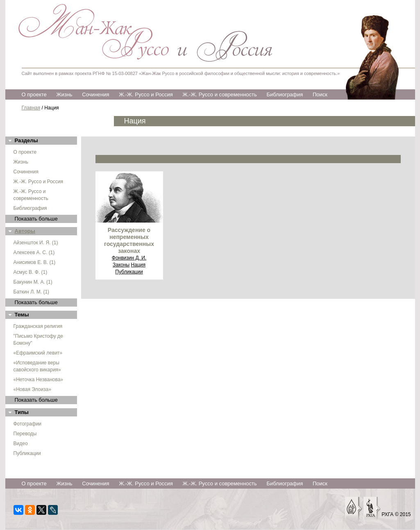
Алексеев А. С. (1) (34, 252)
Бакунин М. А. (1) (33, 282)
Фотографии (28, 424)
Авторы (25, 231)
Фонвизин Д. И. (129, 258)
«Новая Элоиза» (32, 389)
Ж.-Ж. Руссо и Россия (146, 94)
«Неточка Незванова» (39, 380)
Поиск (320, 94)
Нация (138, 265)
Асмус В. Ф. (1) (31, 272)
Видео (21, 444)
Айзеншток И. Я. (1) (36, 243)
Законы (121, 265)
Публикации (27, 453)
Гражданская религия (38, 326)
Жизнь (64, 94)
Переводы (25, 434)
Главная (31, 108)
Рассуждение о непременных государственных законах (129, 240)
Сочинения (95, 94)
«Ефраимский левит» (38, 353)
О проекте (34, 94)
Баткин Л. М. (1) (32, 292)
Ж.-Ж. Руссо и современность (219, 94)
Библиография (285, 94)
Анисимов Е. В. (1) (35, 262)
